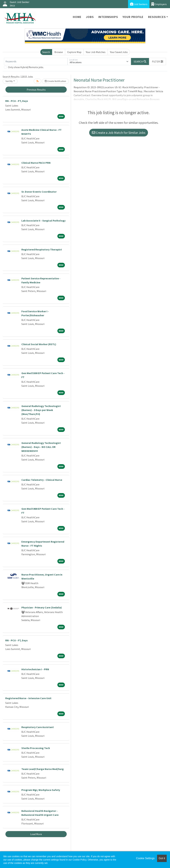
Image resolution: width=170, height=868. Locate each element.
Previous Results (36, 90)
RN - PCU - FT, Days (17, 640)
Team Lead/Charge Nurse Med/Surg (43, 769)
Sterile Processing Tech (36, 748)
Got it (162, 858)
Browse (59, 52)
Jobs (90, 17)
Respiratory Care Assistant (38, 727)
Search (46, 52)
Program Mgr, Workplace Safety (41, 790)
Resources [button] (157, 17)
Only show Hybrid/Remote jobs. (26, 67)
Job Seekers (139, 4)
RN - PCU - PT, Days (17, 101)
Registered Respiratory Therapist (42, 249)
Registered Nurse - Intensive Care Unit (28, 698)
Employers (159, 4)
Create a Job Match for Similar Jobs (119, 133)
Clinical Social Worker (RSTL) (39, 344)
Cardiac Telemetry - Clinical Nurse (42, 480)
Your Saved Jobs (119, 52)
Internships (108, 17)
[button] (158, 61)
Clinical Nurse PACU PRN (36, 163)
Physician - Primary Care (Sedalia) (42, 607)
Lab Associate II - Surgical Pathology (43, 221)
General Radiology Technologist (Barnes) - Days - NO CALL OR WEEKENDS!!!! (41, 447)
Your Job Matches (96, 52)
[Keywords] (36, 61)
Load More (36, 834)
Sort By (9, 81)
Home (77, 17)
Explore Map (74, 52)
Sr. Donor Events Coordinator (39, 192)
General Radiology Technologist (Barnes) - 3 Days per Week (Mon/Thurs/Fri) (41, 410)
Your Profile (133, 17)
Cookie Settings (145, 858)
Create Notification (55, 81)
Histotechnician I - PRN (35, 669)
